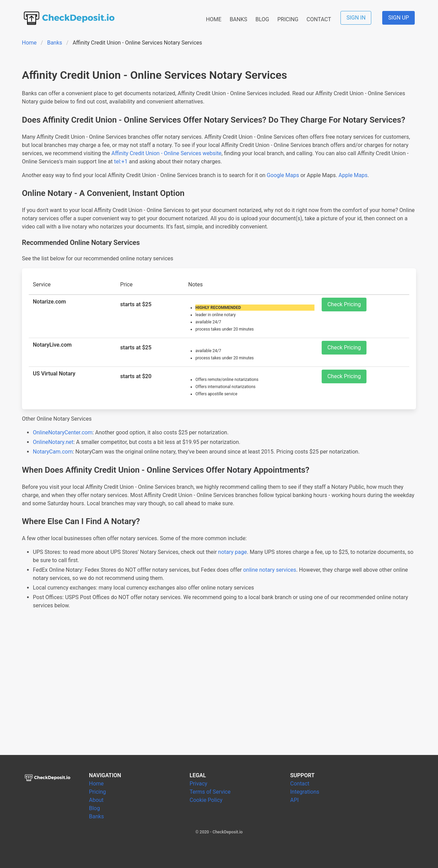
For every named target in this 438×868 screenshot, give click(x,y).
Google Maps (283, 175)
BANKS (238, 19)
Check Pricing (344, 304)
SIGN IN (356, 18)
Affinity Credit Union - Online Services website (167, 153)
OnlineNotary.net (53, 442)
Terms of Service (210, 792)
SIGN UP (398, 18)
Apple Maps (353, 175)
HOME (214, 19)
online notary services (269, 570)
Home (29, 43)
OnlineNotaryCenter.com (63, 432)
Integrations (305, 792)
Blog (94, 808)
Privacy (198, 784)
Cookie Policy (206, 800)
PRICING (288, 19)
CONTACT (319, 19)
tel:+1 (121, 162)
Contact (300, 784)
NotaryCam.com (53, 452)
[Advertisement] (219, 691)
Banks (55, 43)
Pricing (98, 792)
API (294, 800)
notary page (232, 552)
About (96, 800)
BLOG (262, 19)
